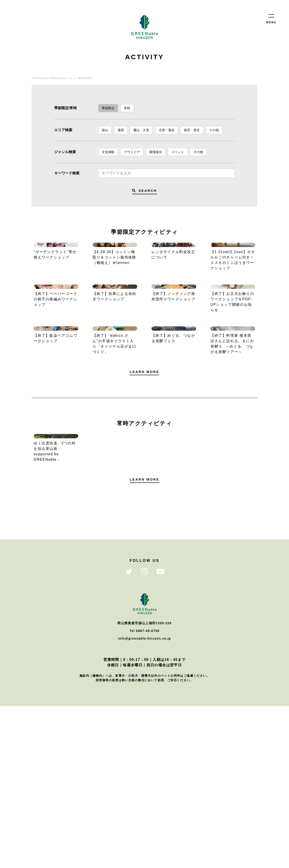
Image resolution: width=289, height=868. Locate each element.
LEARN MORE (145, 493)
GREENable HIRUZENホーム (52, 78)
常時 (127, 108)
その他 (214, 130)
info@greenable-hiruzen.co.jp (144, 800)
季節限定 (108, 108)
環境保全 (156, 152)
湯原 (121, 130)
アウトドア (132, 152)
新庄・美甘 (192, 130)
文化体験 (108, 152)
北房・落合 (167, 130)
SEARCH (144, 191)
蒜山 (105, 130)
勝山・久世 (141, 130)
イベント (178, 152)
